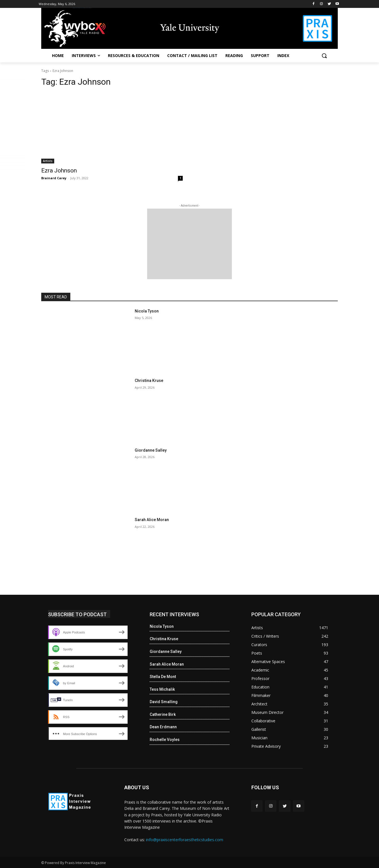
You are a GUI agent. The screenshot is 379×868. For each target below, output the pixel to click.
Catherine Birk (163, 714)
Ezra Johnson (59, 170)
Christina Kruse (149, 381)
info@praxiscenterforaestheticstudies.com (185, 840)
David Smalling (164, 702)
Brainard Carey (54, 178)
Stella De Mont (163, 677)
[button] (324, 56)
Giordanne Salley (151, 450)
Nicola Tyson (147, 311)
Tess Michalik (162, 689)
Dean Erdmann (163, 727)
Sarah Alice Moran (152, 520)
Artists (48, 161)
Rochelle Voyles (165, 740)
